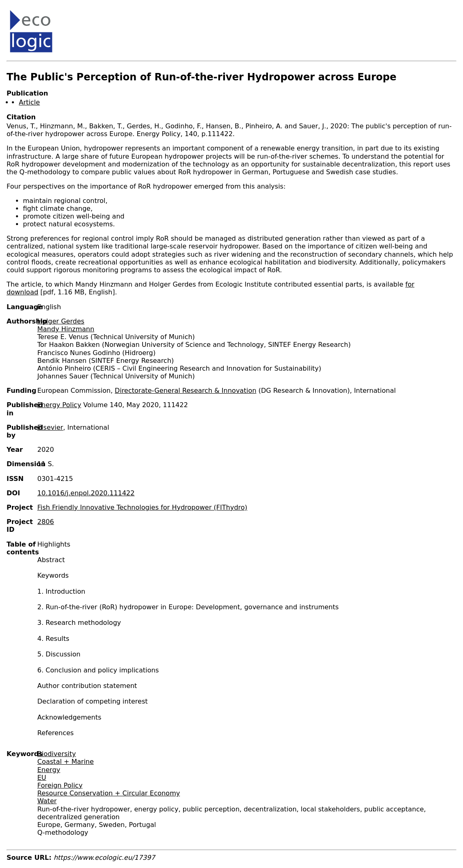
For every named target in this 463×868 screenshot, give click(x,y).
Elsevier (50, 427)
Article (29, 102)
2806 (46, 522)
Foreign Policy (60, 785)
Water (47, 801)
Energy (49, 770)
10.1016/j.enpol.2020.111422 (86, 493)
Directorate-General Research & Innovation (185, 391)
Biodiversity (57, 754)
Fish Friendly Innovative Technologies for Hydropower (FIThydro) (142, 507)
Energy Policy (59, 405)
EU (42, 778)
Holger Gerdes (61, 321)
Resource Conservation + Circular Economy (109, 793)
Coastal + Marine (66, 762)
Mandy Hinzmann (66, 329)
